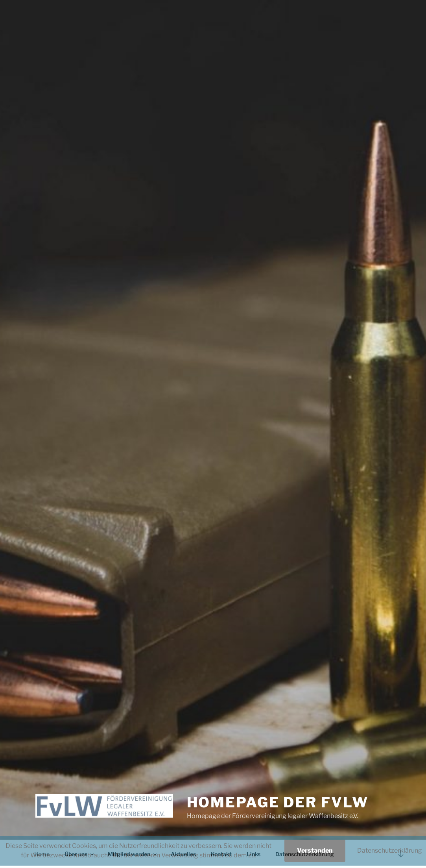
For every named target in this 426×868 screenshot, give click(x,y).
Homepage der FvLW (278, 802)
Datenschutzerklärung (390, 850)
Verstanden (315, 850)
